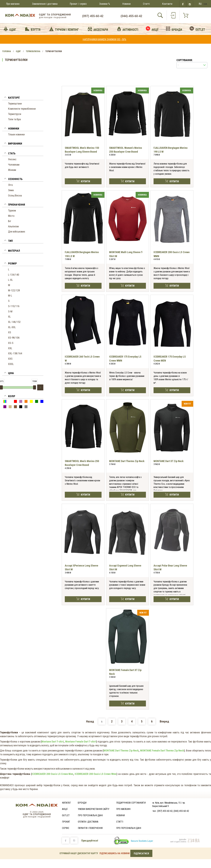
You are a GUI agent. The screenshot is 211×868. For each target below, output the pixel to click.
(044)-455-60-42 (131, 16)
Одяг (18, 51)
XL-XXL (12, 327)
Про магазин (13, 4)
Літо (10, 185)
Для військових (17, 232)
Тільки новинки (16, 134)
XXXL (11, 364)
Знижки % (105, 4)
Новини (127, 4)
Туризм (12, 210)
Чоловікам (14, 165)
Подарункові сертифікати (131, 803)
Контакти (167, 4)
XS (10, 332)
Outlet (66, 815)
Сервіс (66, 828)
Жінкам (12, 170)
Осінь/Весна (15, 195)
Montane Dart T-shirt (53, 742)
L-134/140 (14, 275)
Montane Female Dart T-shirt (81, 742)
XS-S (11, 343)
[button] (23, 98)
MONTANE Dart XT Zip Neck (169, 461)
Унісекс (12, 159)
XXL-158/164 (15, 353)
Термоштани (15, 104)
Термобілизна (33, 51)
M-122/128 (14, 290)
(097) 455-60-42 (93, 16)
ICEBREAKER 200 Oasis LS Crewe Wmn (96, 774)
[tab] (23, 98)
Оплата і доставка (88, 822)
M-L (10, 296)
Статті (146, 4)
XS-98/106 (14, 338)
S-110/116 (14, 306)
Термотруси (15, 114)
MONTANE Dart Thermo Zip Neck (127, 461)
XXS (10, 359)
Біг (10, 221)
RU (200, 4)
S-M (10, 311)
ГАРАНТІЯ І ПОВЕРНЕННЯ (90, 828)
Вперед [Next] (164, 721)
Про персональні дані (90, 815)
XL (9, 317)
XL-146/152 (14, 322)
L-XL (10, 280)
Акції (65, 809)
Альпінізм (13, 226)
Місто (11, 216)
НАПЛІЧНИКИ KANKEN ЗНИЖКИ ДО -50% (104, 39)
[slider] (35, 387)
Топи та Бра (14, 119)
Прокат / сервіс (78, 4)
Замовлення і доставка (45, 4)
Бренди (82, 803)
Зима (11, 190)
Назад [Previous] (90, 721)
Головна (7, 51)
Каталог (66, 803)
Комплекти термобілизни (22, 109)
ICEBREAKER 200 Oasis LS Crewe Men (53, 774)
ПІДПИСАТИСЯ (141, 854)
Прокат (66, 822)
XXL (10, 348)
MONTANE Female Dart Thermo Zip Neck (162, 751)
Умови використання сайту (94, 809)
